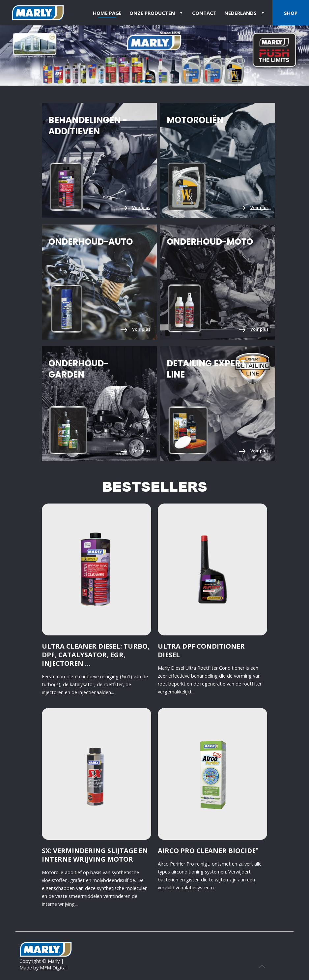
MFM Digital (53, 968)
